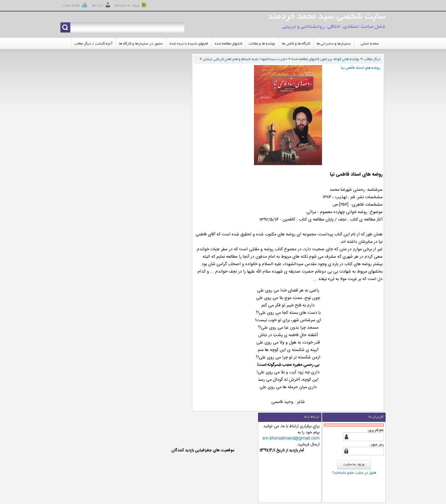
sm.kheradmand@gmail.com (291, 438)
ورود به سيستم (131, 5)
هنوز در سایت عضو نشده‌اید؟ (354, 473)
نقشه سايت (75, 5)
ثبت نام (101, 5)
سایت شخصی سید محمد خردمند (327, 17)
